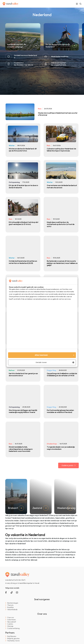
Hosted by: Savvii (13, 641)
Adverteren (11, 620)
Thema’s (10, 605)
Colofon (10, 624)
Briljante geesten (13, 638)
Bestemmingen (13, 603)
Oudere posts (68, 465)
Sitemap (10, 626)
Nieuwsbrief (12, 622)
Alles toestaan (55, 355)
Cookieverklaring (13, 628)
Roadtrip (10, 607)
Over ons (10, 617)
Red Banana (12, 636)
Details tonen (55, 362)
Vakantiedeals (12, 610)
